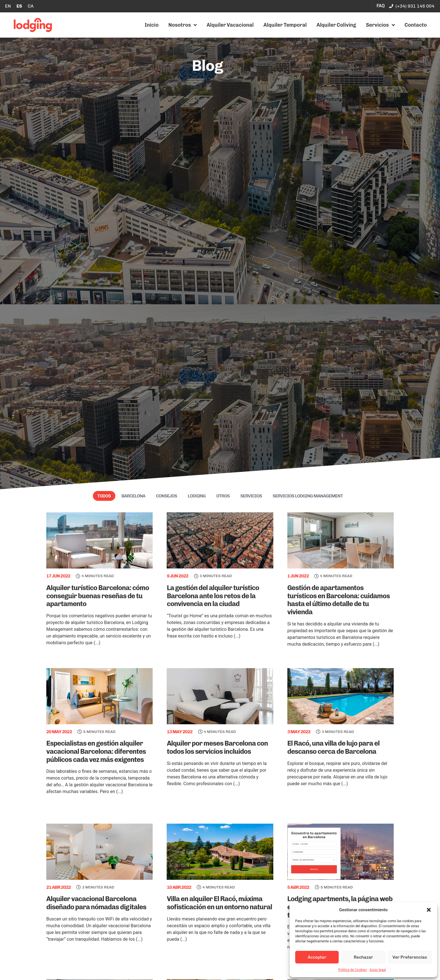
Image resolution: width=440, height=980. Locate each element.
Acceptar (317, 957)
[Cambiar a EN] (8, 6)
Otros (223, 496)
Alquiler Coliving (336, 25)
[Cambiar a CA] (30, 6)
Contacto (416, 25)
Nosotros (183, 25)
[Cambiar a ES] (19, 6)
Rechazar (364, 957)
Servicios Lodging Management (308, 496)
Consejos (167, 496)
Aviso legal (378, 970)
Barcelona (133, 496)
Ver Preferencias (410, 957)
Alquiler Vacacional (230, 25)
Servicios (380, 25)
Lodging (197, 496)
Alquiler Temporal (285, 25)
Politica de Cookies (352, 970)
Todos (104, 496)
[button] (429, 910)
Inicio (152, 25)
